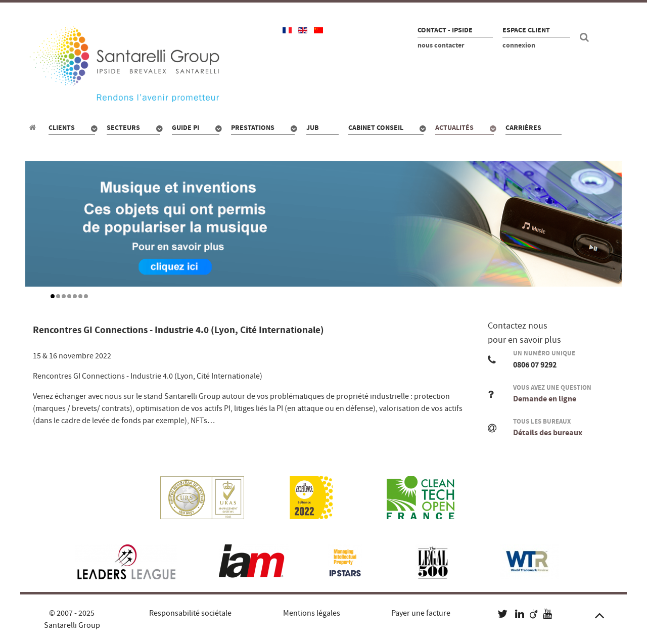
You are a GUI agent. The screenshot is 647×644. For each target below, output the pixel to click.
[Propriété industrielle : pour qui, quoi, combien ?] (34, 127)
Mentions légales (312, 613)
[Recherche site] (586, 37)
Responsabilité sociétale (190, 613)
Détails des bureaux (548, 433)
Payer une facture (421, 613)
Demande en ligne (545, 399)
